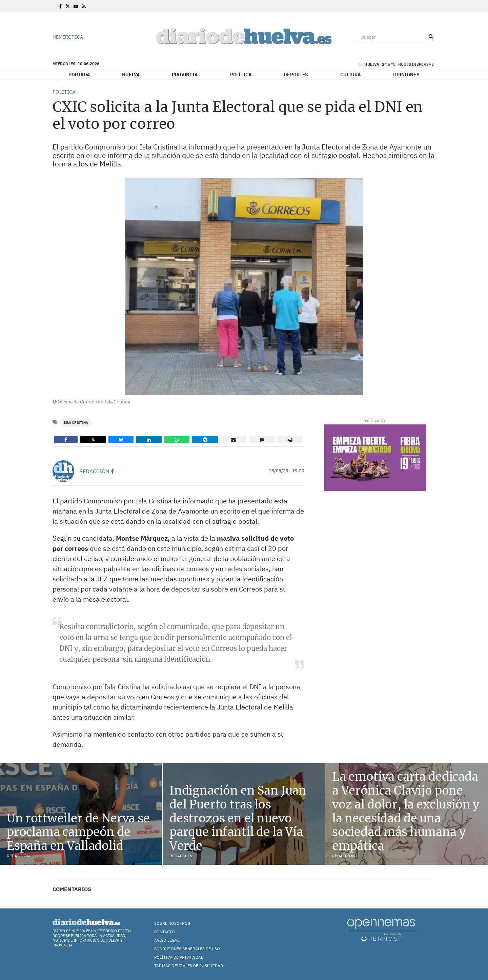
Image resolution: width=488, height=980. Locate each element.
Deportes (296, 75)
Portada (79, 75)
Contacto (165, 932)
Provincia (185, 75)
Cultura (351, 75)
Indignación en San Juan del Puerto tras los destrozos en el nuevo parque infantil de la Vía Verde (238, 818)
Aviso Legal (167, 940)
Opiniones (406, 75)
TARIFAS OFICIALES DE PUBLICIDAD (189, 966)
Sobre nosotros (172, 923)
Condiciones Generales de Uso (187, 949)
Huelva (131, 75)
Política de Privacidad (179, 957)
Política (241, 75)
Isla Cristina (76, 423)
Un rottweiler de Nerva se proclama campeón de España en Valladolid (78, 832)
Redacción (94, 471)
